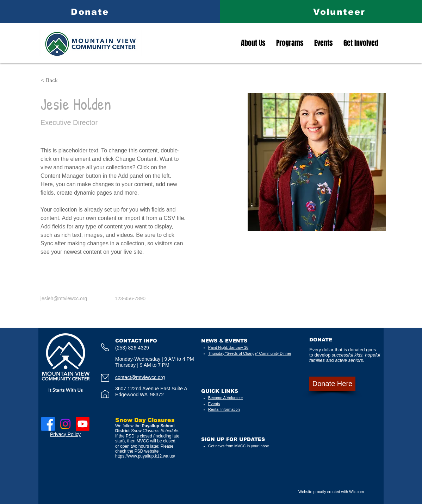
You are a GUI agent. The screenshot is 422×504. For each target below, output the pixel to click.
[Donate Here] (332, 384)
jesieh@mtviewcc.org (64, 298)
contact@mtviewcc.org (140, 377)
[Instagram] (65, 424)
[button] (54, 80)
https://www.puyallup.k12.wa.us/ (145, 456)
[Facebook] (48, 424)
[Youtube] (83, 424)
